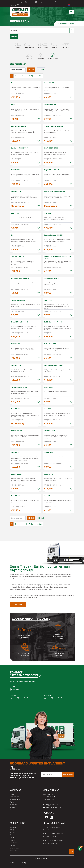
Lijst (41, 70)
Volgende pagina (35, 76)
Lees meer (18, 605)
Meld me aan (68, 774)
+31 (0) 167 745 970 (28, 2)
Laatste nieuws (15, 848)
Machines (13, 807)
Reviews (13, 833)
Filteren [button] (14, 36)
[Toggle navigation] (72, 12)
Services (13, 841)
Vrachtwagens (14, 797)
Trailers (12, 802)
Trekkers (13, 794)
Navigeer (60, 2)
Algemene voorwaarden (42, 859)
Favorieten (14, 5)
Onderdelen (14, 810)
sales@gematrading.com (46, 2)
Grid (31, 70)
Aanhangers (14, 805)
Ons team (13, 846)
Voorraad (13, 827)
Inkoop (12, 830)
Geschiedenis (14, 843)
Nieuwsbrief (14, 851)
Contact (12, 838)
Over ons (13, 835)
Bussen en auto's (15, 799)
